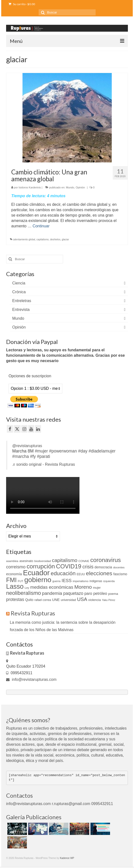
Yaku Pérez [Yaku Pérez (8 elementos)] (109, 600)
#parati (44, 456)
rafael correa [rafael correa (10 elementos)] (43, 600)
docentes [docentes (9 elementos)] (119, 567)
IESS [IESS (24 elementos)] (67, 581)
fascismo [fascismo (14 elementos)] (120, 574)
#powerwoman (63, 451)
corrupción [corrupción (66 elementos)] (41, 566)
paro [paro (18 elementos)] (88, 593)
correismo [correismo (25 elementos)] (16, 567)
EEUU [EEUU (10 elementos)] (81, 574)
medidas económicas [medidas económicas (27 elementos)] (52, 587)
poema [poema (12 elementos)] (113, 594)
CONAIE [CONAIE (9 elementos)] (84, 561)
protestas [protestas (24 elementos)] (15, 599)
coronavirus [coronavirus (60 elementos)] (106, 560)
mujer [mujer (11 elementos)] (97, 588)
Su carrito (22, 4)
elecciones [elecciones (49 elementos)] (99, 573)
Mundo (70, 187)
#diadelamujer (102, 451)
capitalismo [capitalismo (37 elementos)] (65, 560)
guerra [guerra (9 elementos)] (56, 581)
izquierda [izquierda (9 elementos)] (109, 581)
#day (83, 451)
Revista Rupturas (33, 613)
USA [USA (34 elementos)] (82, 599)
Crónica (19, 292)
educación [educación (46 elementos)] (63, 573)
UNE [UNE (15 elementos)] (56, 600)
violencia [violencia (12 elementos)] (95, 600)
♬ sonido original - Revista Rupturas (44, 464)
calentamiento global (24, 239)
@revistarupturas (27, 446)
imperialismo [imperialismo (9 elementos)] (80, 581)
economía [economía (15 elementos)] (14, 574)
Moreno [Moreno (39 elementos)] (83, 587)
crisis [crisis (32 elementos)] (88, 567)
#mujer (41, 451)
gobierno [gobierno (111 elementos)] (38, 580)
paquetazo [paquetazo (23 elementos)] (73, 593)
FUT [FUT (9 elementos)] (21, 581)
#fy (33, 456)
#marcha (21, 456)
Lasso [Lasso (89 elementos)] (15, 587)
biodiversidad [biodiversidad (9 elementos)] (43, 561)
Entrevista (21, 310)
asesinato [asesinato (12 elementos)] (26, 561)
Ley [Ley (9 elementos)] (27, 588)
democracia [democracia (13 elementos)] (103, 567)
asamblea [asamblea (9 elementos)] (12, 561)
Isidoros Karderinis (30, 187)
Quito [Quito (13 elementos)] (29, 600)
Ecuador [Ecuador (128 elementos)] (36, 573)
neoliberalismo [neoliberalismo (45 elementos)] (23, 593)
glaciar (65, 239)
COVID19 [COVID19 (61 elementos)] (69, 566)
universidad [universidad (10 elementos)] (68, 600)
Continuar (41, 226)
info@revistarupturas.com (31, 679)
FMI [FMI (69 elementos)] (11, 580)
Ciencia (19, 283)
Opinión (80, 187)
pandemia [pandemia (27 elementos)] (52, 593)
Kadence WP (67, 858)
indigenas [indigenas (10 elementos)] (96, 581)
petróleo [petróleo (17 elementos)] (100, 593)
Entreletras (22, 301)
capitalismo (43, 239)
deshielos (55, 239)
